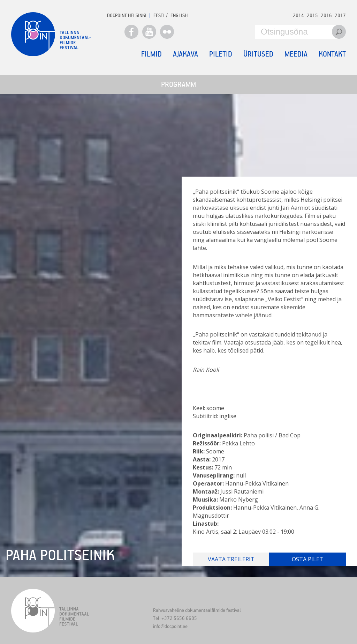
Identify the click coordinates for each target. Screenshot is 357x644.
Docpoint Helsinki (127, 15)
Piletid (221, 54)
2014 (298, 15)
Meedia (296, 54)
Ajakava (185, 54)
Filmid (151, 54)
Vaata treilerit (231, 559)
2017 (340, 15)
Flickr (167, 32)
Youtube (149, 32)
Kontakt (332, 54)
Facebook (131, 32)
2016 (326, 15)
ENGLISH (179, 15)
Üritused (258, 54)
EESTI (159, 15)
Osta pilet (307, 559)
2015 (312, 15)
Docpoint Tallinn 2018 (51, 34)
